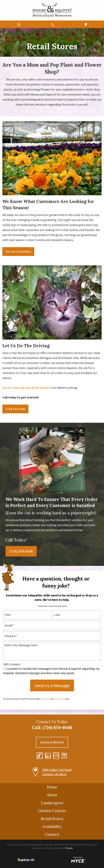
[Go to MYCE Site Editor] (78, 861)
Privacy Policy (45, 699)
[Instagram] (64, 756)
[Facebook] (40, 756)
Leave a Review (52, 742)
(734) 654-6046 (15, 409)
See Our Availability (18, 251)
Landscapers (52, 803)
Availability (52, 827)
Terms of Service (59, 699)
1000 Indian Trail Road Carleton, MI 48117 (57, 772)
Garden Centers (52, 811)
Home (52, 787)
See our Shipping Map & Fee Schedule (27, 388)
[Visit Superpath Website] (26, 860)
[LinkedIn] (48, 756)
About (52, 795)
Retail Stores (52, 819)
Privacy (69, 848)
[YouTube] (56, 756)
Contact (52, 834)
